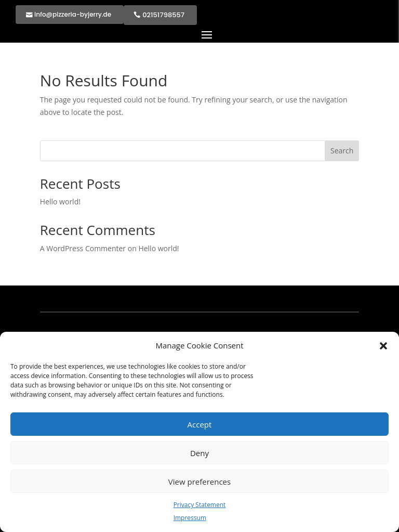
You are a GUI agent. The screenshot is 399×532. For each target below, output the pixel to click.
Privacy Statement (200, 505)
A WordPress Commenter (83, 248)
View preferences (199, 482)
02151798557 (163, 15)
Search (342, 151)
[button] (383, 346)
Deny (199, 453)
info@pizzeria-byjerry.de (73, 14)
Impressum (190, 518)
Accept (200, 424)
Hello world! (60, 202)
